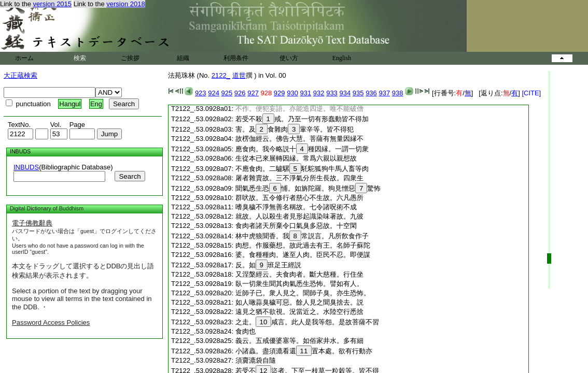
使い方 (289, 58)
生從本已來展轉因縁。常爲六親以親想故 (296, 158)
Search (130, 176)
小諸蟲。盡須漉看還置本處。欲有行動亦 (304, 351)
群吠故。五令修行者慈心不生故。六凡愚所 (299, 198)
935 (358, 93)
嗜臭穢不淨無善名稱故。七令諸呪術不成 (296, 207)
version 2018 (125, 4)
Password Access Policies (51, 322)
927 (253, 93)
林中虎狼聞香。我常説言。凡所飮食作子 (302, 236)
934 (345, 93)
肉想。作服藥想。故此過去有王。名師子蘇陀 (303, 245)
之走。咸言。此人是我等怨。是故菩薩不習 (307, 322)
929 (279, 93)
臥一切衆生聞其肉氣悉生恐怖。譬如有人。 (299, 284)
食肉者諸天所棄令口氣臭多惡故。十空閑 (296, 226)
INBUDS (26, 167)
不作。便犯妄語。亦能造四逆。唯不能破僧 (299, 109)
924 (214, 93)
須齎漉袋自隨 (256, 360)
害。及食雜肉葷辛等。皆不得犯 (295, 129)
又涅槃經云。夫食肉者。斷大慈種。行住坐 (299, 274)
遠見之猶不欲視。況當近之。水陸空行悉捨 (299, 312)
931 (306, 93)
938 (398, 93)
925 (227, 93)
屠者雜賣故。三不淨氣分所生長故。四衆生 (299, 178)
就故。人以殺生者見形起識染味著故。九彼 (299, 216)
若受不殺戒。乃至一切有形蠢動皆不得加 (302, 119)
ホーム (24, 58)
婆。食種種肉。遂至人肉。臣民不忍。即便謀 (303, 255)
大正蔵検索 (20, 75)
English (342, 58)
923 (201, 93)
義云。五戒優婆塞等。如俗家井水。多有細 (299, 341)
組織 (183, 58)
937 (384, 93)
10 (264, 322)
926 (240, 93)
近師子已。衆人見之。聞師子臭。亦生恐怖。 (303, 293)
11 (304, 351)
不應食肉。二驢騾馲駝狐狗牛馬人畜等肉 (302, 169)
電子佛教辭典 (32, 223)
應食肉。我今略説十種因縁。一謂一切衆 (302, 149)
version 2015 (52, 4)
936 (371, 93)
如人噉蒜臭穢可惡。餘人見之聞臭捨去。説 (299, 302)
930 (292, 93)
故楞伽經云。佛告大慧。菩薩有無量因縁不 (299, 139)
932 (319, 93)
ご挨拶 (130, 58)
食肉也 (246, 331)
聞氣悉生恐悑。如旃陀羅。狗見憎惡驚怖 (308, 188)
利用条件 (236, 58)
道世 (239, 75)
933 (332, 93)
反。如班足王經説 (268, 265)
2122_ (221, 75)
